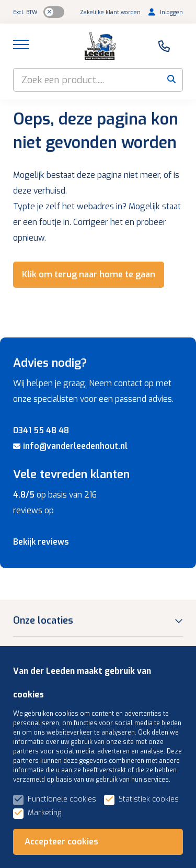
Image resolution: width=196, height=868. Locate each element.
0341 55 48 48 (41, 430)
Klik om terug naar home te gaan (89, 274)
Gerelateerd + (102, 851)
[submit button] (171, 80)
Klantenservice (46, 748)
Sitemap (63, 838)
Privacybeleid (43, 851)
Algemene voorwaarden (132, 838)
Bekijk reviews (41, 542)
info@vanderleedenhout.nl (70, 446)
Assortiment (41, 780)
